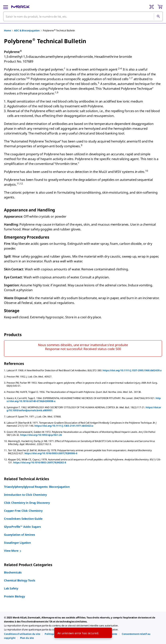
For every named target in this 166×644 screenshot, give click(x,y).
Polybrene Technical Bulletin (59, 30)
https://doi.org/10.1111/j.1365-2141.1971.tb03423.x (64, 426)
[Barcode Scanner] (152, 7)
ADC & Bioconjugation (27, 30)
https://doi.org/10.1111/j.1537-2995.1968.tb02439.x (132, 370)
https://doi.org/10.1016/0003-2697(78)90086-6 (51, 453)
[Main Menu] (6, 7)
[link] (22, 634)
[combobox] (83, 16)
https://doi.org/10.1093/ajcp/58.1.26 (41, 435)
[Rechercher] (158, 16)
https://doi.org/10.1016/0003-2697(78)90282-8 (40, 462)
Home (7, 30)
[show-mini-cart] (160, 7)
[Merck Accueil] (20, 7)
